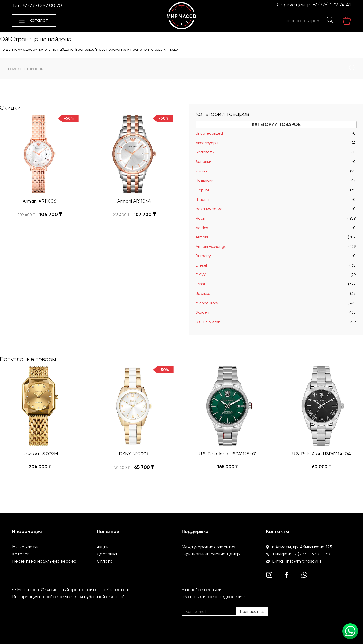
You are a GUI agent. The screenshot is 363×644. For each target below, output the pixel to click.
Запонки (204, 162)
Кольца (202, 171)
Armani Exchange (211, 247)
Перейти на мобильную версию (44, 561)
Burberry (203, 256)
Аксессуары (207, 143)
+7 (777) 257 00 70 (42, 5)
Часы (201, 218)
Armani (202, 237)
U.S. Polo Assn (208, 322)
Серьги (202, 190)
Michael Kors (207, 303)
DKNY (201, 275)
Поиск (330, 20)
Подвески (205, 180)
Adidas (202, 228)
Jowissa (203, 294)
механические (209, 209)
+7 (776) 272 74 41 (332, 5)
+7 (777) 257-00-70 (311, 554)
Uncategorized (209, 133)
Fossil (201, 284)
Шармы (202, 199)
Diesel (201, 265)
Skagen (202, 312)
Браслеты (205, 152)
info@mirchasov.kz (304, 561)
